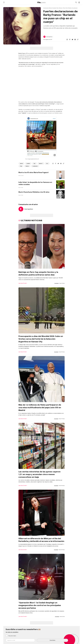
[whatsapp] (67, 39)
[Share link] (78, 39)
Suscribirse (52, 640)
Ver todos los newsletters (12, 632)
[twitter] (72, 39)
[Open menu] (4, 2)
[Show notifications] (79, 2)
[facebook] (70, 39)
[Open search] (76, 2)
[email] (75, 39)
